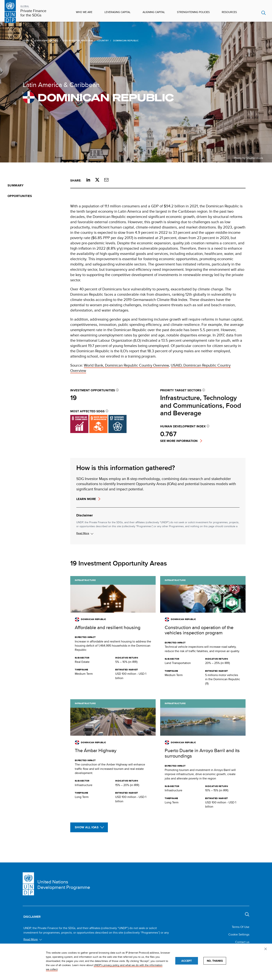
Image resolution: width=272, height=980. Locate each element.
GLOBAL (25, 6)
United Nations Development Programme (64, 885)
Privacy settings (266, 949)
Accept (187, 961)
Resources (229, 12)
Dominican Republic (98, 97)
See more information (179, 441)
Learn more (86, 499)
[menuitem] (35, 185)
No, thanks (215, 961)
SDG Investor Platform (77, 40)
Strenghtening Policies (193, 12)
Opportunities (20, 196)
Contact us (242, 942)
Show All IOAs (87, 827)
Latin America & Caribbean (61, 85)
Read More (83, 533)
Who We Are (84, 12)
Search (264, 13)
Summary (15, 185)
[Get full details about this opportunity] (113, 633)
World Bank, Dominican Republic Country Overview (126, 365)
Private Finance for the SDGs (33, 13)
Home (25, 40)
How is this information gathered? (126, 468)
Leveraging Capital (117, 12)
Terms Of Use (241, 927)
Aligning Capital (154, 12)
